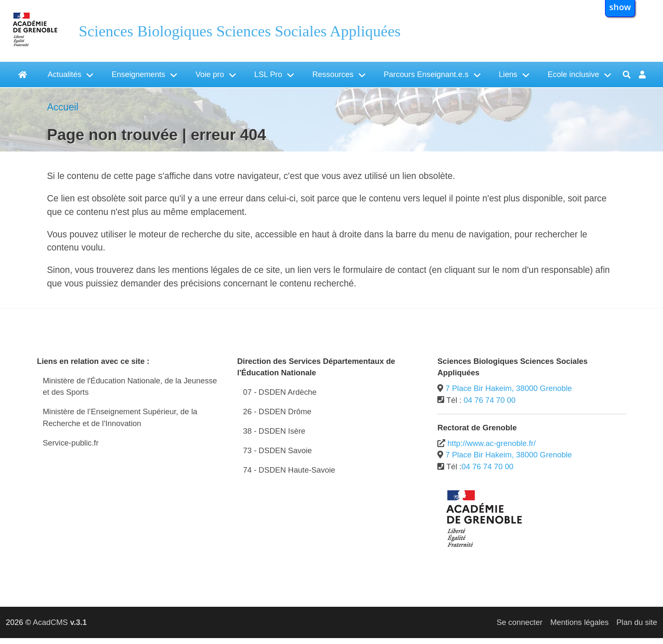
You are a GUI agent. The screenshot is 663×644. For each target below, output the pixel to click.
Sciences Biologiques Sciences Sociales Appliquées (240, 31)
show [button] (620, 7)
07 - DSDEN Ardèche (280, 392)
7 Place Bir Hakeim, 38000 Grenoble (509, 388)
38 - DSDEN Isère (274, 431)
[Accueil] (23, 74)
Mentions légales (580, 622)
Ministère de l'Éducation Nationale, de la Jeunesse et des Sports (130, 387)
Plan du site (637, 622)
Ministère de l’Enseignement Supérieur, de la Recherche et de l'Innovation (120, 417)
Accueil (63, 107)
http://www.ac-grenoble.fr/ (492, 443)
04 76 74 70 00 (490, 400)
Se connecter (519, 622)
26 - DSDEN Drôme (277, 411)
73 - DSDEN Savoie (278, 450)
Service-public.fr (71, 443)
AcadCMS (59, 622)
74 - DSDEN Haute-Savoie (289, 470)
